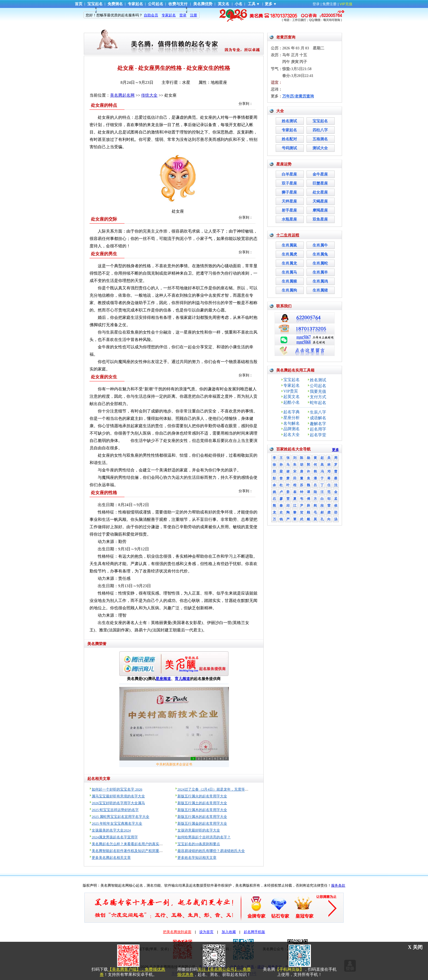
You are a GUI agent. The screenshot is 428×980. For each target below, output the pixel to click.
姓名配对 (289, 139)
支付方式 (318, 397)
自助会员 (151, 15)
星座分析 (292, 418)
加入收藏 (229, 932)
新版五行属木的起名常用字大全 (202, 810)
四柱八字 (320, 130)
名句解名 (292, 423)
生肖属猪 (320, 290)
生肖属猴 (289, 281)
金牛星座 (320, 174)
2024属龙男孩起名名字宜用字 (115, 837)
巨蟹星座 (320, 183)
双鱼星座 (320, 219)
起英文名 (292, 397)
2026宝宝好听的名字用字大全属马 (118, 803)
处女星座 (320, 192)
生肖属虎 (289, 254)
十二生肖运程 (288, 235)
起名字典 (292, 412)
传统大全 (149, 95)
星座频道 (163, 679)
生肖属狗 (289, 290)
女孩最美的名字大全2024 (111, 830)
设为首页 (206, 932)
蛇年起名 (318, 403)
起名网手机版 (254, 932)
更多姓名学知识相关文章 (197, 858)
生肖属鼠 (289, 245)
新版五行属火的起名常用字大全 (202, 796)
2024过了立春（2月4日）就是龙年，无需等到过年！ (218, 789)
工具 (252, 4)
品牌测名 (292, 429)
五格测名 (320, 139)
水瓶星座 (289, 219)
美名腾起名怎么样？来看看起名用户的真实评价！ (131, 844)
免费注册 (329, 4)
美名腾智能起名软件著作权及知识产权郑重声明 (129, 851)
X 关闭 (415, 947)
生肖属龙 (289, 263)
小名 (239, 4)
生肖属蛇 (320, 263)
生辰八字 (318, 412)
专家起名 (135, 4)
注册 (194, 15)
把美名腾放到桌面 (177, 932)
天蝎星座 (320, 201)
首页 (79, 4)
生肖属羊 (320, 272)
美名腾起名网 (122, 95)
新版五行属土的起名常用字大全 (202, 803)
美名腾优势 (203, 4)
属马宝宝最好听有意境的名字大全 (118, 796)
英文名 (224, 4)
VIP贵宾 (291, 391)
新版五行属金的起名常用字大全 (202, 823)
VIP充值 (346, 4)
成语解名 (318, 418)
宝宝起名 (95, 4)
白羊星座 (289, 174)
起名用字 (318, 429)
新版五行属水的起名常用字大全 (202, 817)
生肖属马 (289, 272)
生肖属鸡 (320, 281)
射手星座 (289, 210)
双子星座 (289, 183)
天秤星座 (289, 201)
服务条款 (338, 885)
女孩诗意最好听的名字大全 (199, 830)
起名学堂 (318, 435)
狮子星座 (289, 192)
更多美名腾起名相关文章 (111, 858)
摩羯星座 (320, 210)
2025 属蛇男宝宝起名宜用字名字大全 (121, 817)
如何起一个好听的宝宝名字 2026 (117, 789)
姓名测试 (289, 121)
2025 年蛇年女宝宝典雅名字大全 (117, 823)
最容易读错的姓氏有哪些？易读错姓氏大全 (211, 851)
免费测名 (115, 4)
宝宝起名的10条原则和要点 (199, 844)
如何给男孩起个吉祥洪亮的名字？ (204, 837)
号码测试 (289, 148)
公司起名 (156, 4)
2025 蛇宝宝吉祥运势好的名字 (115, 810)
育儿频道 (182, 679)
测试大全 (320, 148)
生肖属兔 (320, 254)
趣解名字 (318, 424)
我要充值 (318, 391)
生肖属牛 (320, 245)
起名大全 (292, 435)
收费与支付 (178, 4)
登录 (316, 4)
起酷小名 (292, 402)
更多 (269, 4)
